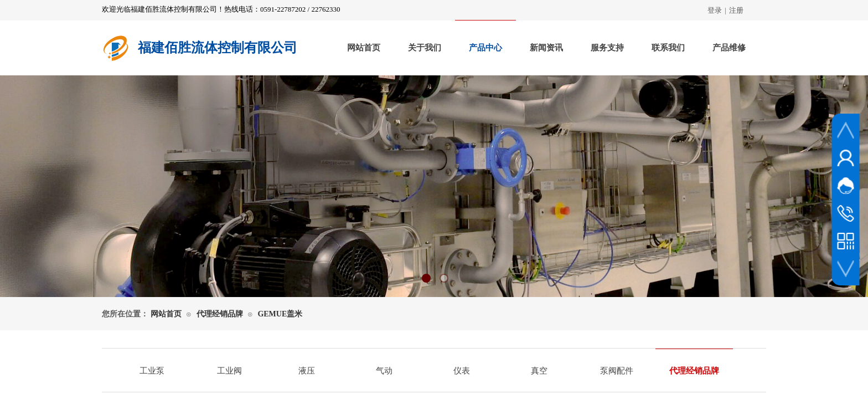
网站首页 (364, 48)
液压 (307, 371)
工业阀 (229, 371)
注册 (736, 10)
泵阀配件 (617, 371)
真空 (539, 371)
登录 (715, 10)
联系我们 (668, 48)
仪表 (462, 371)
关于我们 (425, 48)
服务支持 (607, 48)
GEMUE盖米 (280, 314)
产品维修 (729, 48)
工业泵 (152, 371)
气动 (384, 371)
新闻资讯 (546, 48)
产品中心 (485, 48)
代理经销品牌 (220, 314)
